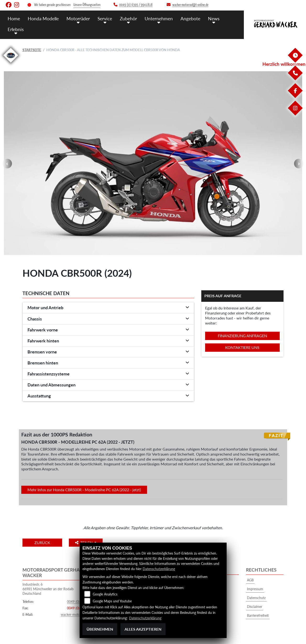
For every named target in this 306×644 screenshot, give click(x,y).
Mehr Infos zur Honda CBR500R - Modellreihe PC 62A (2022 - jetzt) (84, 490)
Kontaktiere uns (242, 347)
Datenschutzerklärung (159, 569)
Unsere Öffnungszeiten (87, 5)
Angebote (190, 19)
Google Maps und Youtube (112, 601)
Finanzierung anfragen (242, 336)
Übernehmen (100, 629)
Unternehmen (159, 19)
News (214, 19)
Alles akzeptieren (143, 629)
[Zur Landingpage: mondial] (11, 63)
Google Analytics (105, 594)
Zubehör (128, 19)
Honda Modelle (43, 19)
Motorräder (78, 19)
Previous (7, 164)
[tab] (108, 308)
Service (105, 19)
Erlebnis (16, 29)
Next (299, 164)
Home (14, 19)
